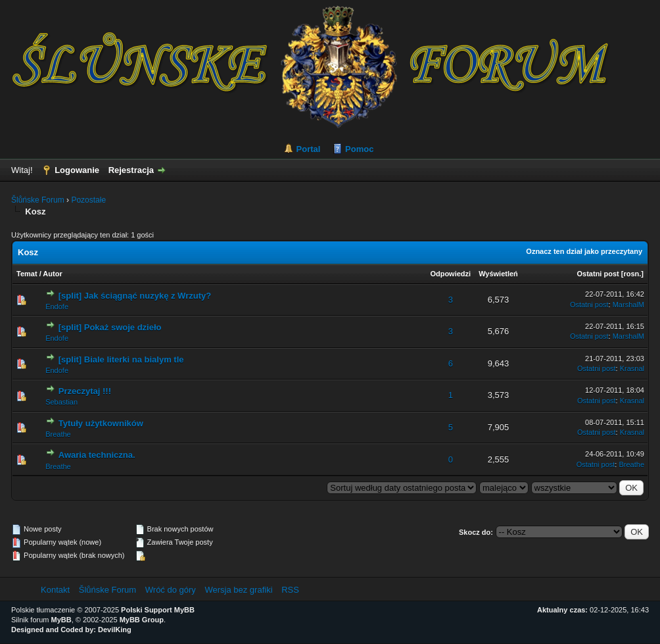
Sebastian (61, 402)
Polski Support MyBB (158, 610)
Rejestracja (131, 170)
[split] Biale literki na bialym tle (121, 359)
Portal (309, 149)
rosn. (632, 274)
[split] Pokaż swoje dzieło (110, 327)
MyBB (61, 620)
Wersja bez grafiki (238, 590)
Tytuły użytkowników (101, 423)
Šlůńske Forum (38, 200)
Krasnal (632, 368)
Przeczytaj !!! (85, 391)
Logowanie (77, 170)
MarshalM (628, 305)
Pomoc (359, 149)
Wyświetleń (498, 274)
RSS (290, 590)
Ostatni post (598, 274)
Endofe (57, 307)
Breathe (58, 434)
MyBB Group (142, 620)
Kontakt (55, 590)
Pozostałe (88, 200)
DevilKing (115, 630)
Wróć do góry (171, 590)
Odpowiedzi (450, 274)
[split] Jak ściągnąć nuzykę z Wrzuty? (135, 296)
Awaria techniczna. (97, 455)
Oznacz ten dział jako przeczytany (584, 251)
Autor (52, 274)
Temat (27, 274)
